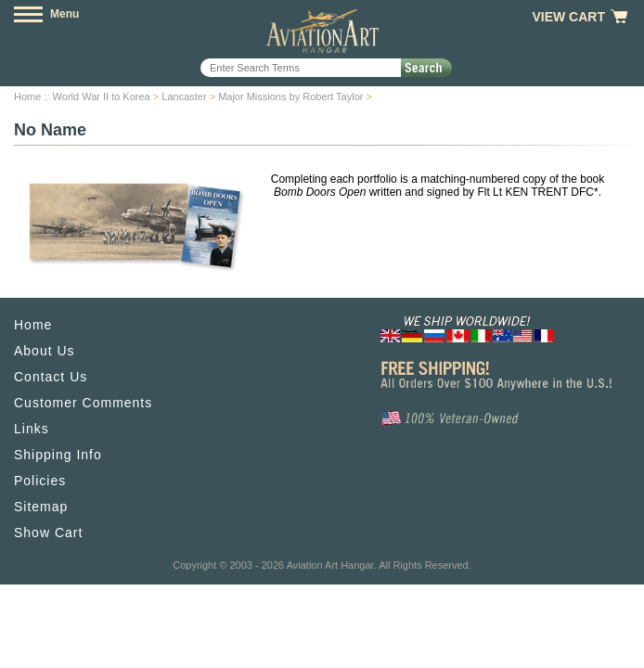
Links (32, 429)
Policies (40, 481)
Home (27, 96)
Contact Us (51, 377)
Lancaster (184, 96)
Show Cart (48, 533)
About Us (45, 351)
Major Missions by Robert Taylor (290, 96)
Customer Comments (83, 403)
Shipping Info (58, 455)
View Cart (568, 17)
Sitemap (41, 507)
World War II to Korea (102, 96)
